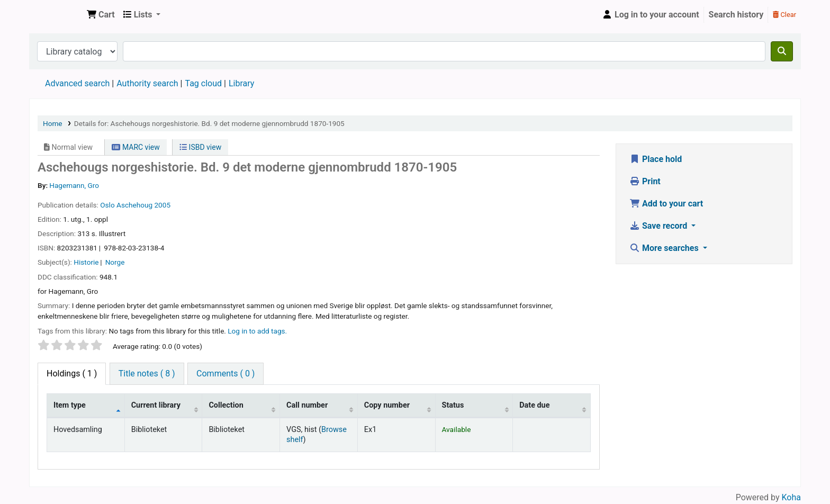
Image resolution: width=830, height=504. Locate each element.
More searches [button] (665, 248)
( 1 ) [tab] (72, 373)
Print (645, 181)
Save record (659, 226)
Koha (791, 497)
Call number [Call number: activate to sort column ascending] (307, 405)
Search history (736, 15)
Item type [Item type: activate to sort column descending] (70, 405)
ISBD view (200, 147)
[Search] (782, 51)
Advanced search (77, 83)
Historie (86, 262)
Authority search (147, 83)
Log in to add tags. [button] (257, 331)
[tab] (147, 374)
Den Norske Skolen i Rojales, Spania (56, 15)
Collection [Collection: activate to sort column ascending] (226, 405)
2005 (162, 205)
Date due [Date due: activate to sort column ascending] (534, 405)
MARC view (136, 147)
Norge (115, 262)
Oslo (107, 205)
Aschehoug (134, 205)
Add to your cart (666, 204)
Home (53, 123)
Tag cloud (203, 83)
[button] (101, 15)
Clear (784, 15)
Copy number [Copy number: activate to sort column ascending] (387, 405)
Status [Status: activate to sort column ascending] (453, 405)
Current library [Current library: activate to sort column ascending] (156, 405)
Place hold (656, 159)
